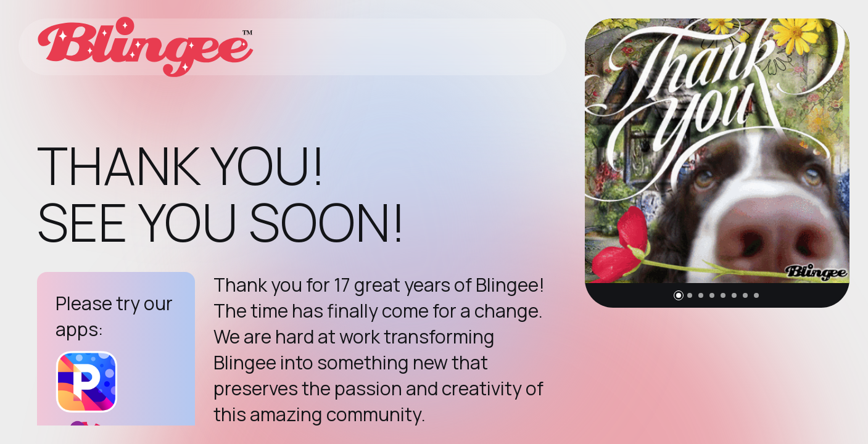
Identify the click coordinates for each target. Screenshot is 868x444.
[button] (679, 295)
